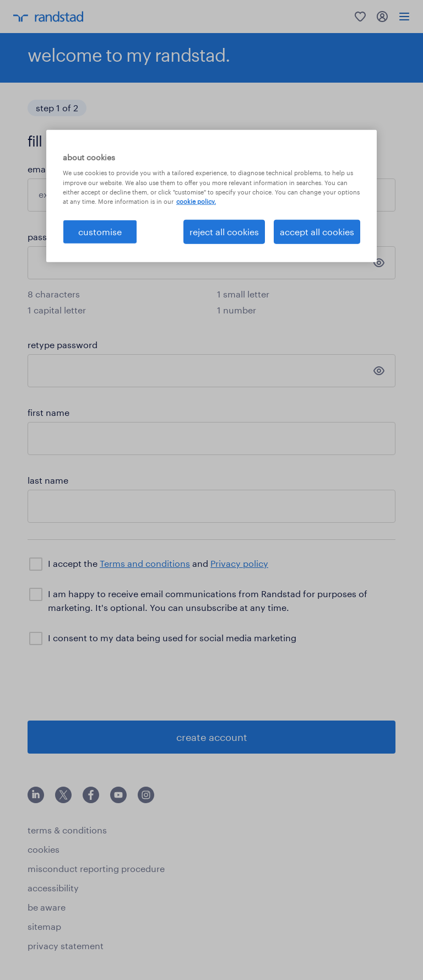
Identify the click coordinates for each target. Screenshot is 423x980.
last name (48, 480)
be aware (47, 907)
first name (48, 412)
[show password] (379, 263)
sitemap (44, 926)
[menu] (404, 17)
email (39, 169)
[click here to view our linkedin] (36, 800)
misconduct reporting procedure (96, 868)
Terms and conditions (145, 563)
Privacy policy (239, 563)
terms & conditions (67, 830)
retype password (63, 345)
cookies (44, 849)
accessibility (53, 888)
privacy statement (66, 946)
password (48, 237)
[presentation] (111, 683)
